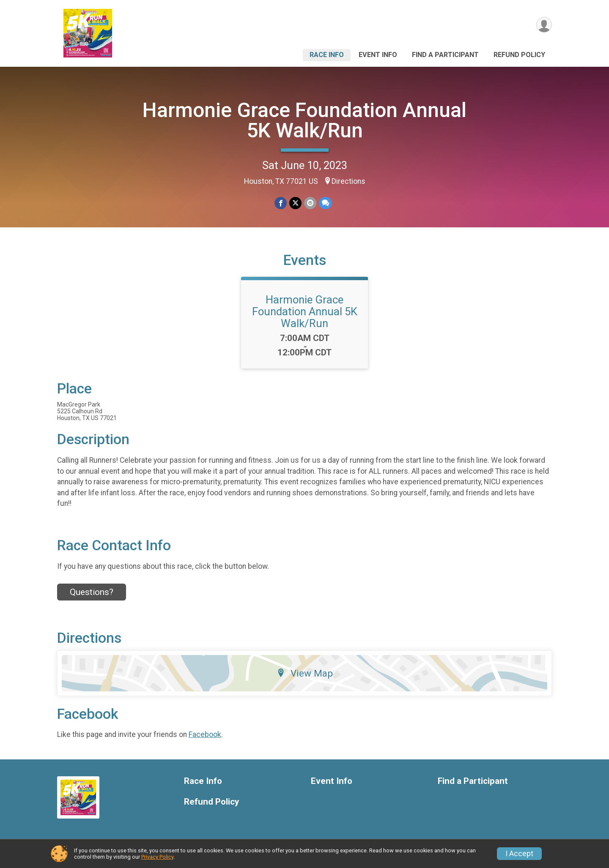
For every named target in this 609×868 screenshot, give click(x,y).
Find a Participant (445, 55)
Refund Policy (519, 55)
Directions (348, 181)
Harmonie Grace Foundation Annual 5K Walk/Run (304, 120)
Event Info (378, 55)
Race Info (327, 55)
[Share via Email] (310, 203)
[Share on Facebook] (281, 203)
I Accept (519, 854)
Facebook (205, 734)
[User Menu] (544, 25)
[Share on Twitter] (295, 203)
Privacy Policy (157, 857)
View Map (305, 673)
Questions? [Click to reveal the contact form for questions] (92, 592)
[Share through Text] (325, 203)
